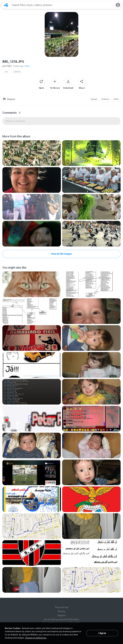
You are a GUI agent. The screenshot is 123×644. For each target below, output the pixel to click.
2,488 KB (17, 72)
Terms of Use (62, 607)
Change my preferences (36, 638)
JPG (6, 72)
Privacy (61, 611)
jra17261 (7, 66)
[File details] (32, 153)
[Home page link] (6, 5)
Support (62, 615)
